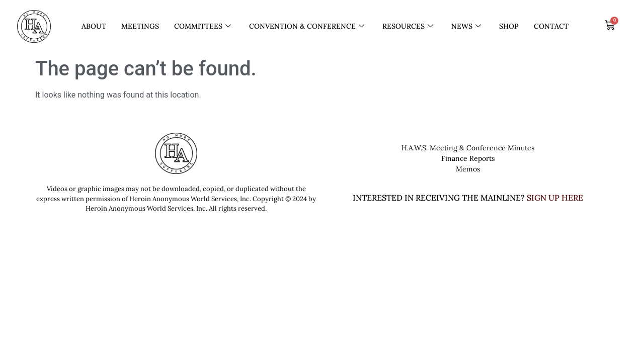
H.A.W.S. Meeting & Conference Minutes (468, 148)
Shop (509, 26)
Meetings (140, 26)
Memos (468, 169)
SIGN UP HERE (555, 198)
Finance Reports (468, 158)
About (94, 26)
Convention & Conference (307, 26)
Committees (203, 26)
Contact (551, 26)
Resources (408, 26)
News (466, 26)
